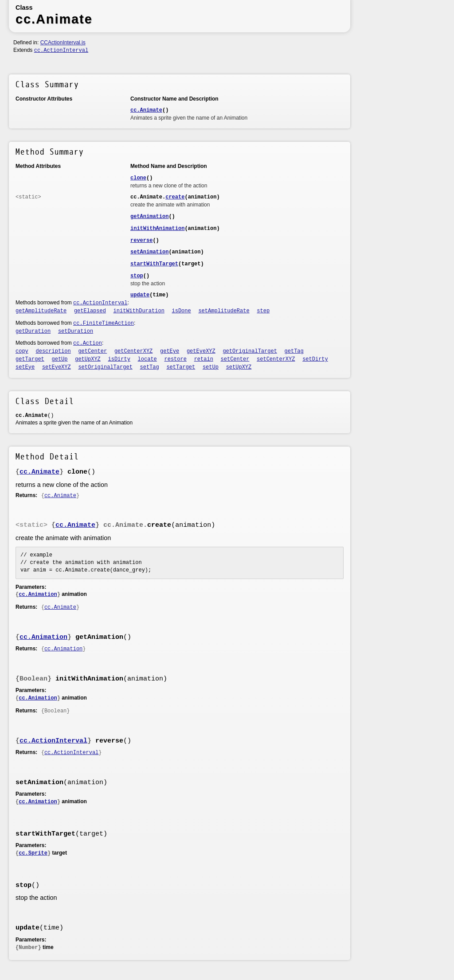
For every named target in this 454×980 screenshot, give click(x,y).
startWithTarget (154, 264)
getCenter (92, 351)
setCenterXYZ (276, 359)
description (53, 351)
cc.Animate (146, 110)
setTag (150, 367)
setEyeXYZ (57, 367)
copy (22, 351)
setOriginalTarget (105, 367)
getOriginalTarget (250, 351)
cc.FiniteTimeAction (104, 323)
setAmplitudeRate (224, 311)
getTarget (30, 359)
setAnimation (149, 252)
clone (138, 178)
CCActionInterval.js (63, 43)
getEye (170, 351)
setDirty (315, 359)
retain (204, 359)
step (263, 311)
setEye (25, 367)
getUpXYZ (88, 359)
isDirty (119, 359)
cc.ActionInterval (61, 51)
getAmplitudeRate (41, 311)
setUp (211, 367)
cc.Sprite (33, 853)
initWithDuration (139, 311)
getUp (60, 359)
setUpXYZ (239, 367)
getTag (294, 351)
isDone (182, 311)
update (140, 295)
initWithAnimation (157, 229)
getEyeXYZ (201, 351)
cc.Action (88, 343)
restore (176, 359)
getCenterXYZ (133, 351)
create (175, 197)
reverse (141, 241)
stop (137, 276)
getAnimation (149, 217)
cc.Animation (38, 595)
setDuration (76, 331)
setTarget (181, 367)
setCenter (235, 359)
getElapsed (90, 311)
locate (147, 359)
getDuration (33, 331)
